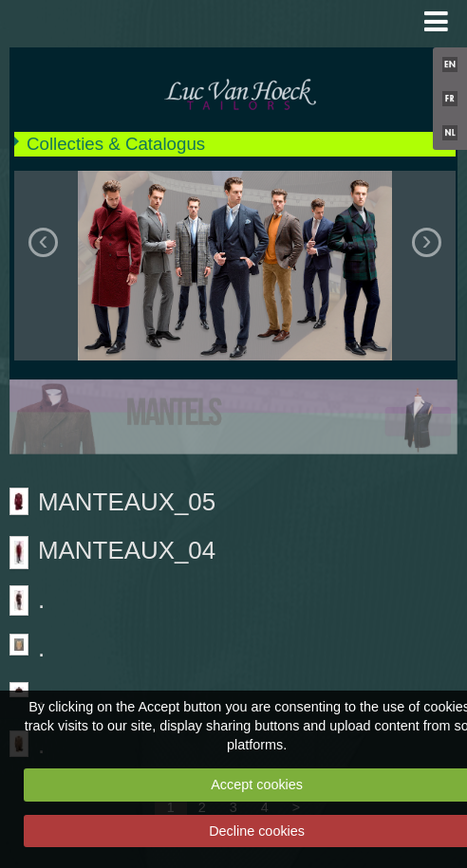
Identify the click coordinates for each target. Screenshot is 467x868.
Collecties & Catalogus (116, 144)
